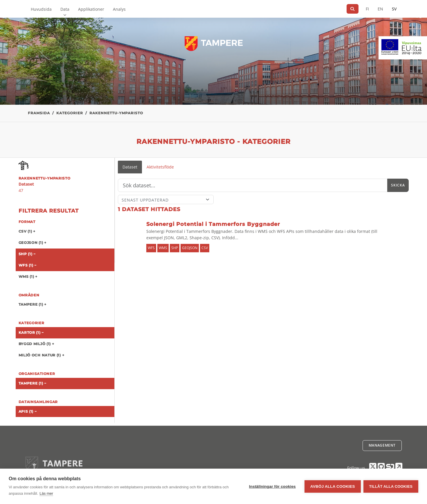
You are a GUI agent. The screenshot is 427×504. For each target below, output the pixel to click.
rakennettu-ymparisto (116, 113)
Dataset (130, 167)
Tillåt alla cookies (391, 486)
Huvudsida (41, 9)
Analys (119, 9)
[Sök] (353, 9)
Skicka (398, 185)
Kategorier (70, 113)
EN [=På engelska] (380, 9)
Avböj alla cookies (332, 486)
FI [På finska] (367, 9)
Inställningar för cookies (272, 486)
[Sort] (166, 200)
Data (65, 9)
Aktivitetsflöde (160, 167)
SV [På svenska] (394, 9)
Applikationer (91, 9)
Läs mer (46, 493)
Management (382, 445)
